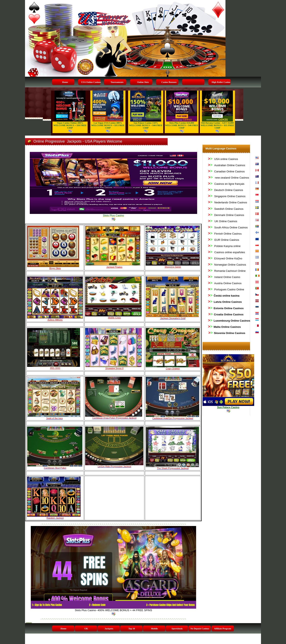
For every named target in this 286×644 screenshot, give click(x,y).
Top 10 (132, 628)
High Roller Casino (221, 82)
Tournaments (117, 82)
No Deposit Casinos (200, 628)
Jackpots (109, 628)
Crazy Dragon (173, 369)
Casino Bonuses (169, 82)
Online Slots (143, 82)
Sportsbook (177, 628)
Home (65, 82)
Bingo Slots (55, 268)
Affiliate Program (222, 628)
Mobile (154, 628)
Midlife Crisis (114, 318)
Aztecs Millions (55, 320)
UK (86, 628)
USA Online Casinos (91, 82)
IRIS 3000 (55, 368)
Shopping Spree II (114, 368)
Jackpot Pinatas (114, 267)
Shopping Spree (173, 267)
